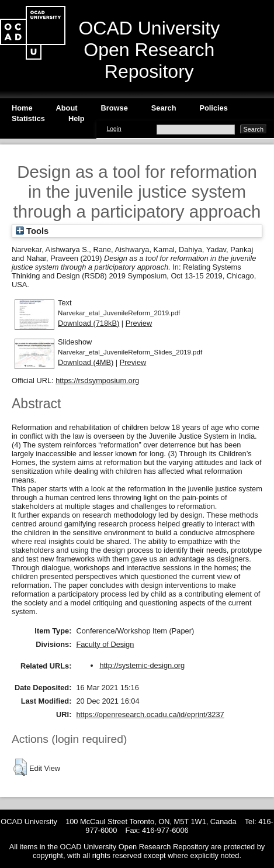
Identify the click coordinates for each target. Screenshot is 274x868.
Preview (139, 323)
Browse (115, 108)
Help (77, 118)
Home (22, 108)
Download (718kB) (89, 323)
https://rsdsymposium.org (97, 380)
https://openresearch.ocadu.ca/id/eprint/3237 (150, 714)
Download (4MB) (86, 362)
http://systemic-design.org (142, 665)
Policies (213, 108)
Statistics (28, 118)
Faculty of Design (105, 644)
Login (114, 129)
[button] (20, 767)
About (67, 108)
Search (164, 108)
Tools (32, 231)
